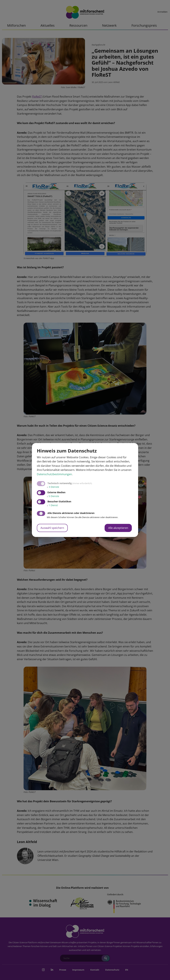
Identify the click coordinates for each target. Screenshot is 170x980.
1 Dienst (52, 505)
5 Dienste (53, 496)
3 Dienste (53, 487)
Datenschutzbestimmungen (54, 474)
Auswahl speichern (52, 528)
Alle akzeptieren (118, 528)
